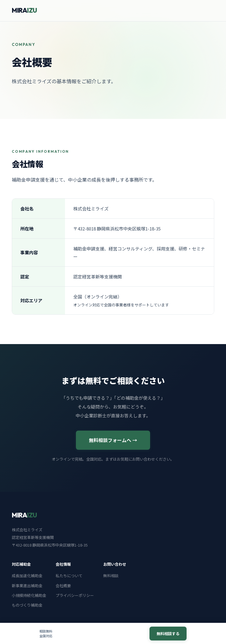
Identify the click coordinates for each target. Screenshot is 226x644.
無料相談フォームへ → (113, 440)
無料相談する (168, 634)
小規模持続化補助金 (29, 595)
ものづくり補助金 (27, 605)
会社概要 (63, 586)
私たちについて (69, 576)
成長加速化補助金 (27, 576)
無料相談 (111, 576)
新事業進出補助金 (27, 586)
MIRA (24, 10)
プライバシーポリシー (75, 595)
